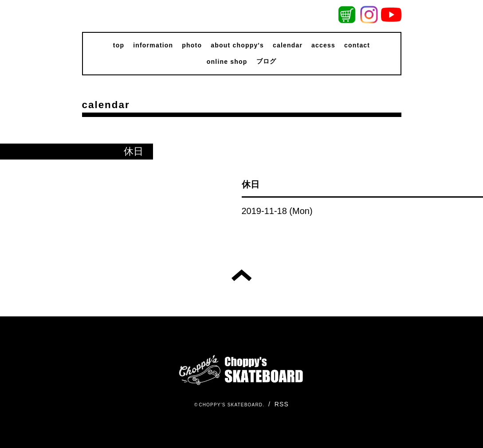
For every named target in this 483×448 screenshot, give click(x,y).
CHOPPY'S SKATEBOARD (231, 405)
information (153, 45)
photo (192, 45)
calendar (288, 45)
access (323, 45)
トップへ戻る (241, 275)
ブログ (267, 61)
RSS (282, 404)
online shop (227, 62)
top (119, 45)
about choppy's (237, 45)
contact (357, 45)
